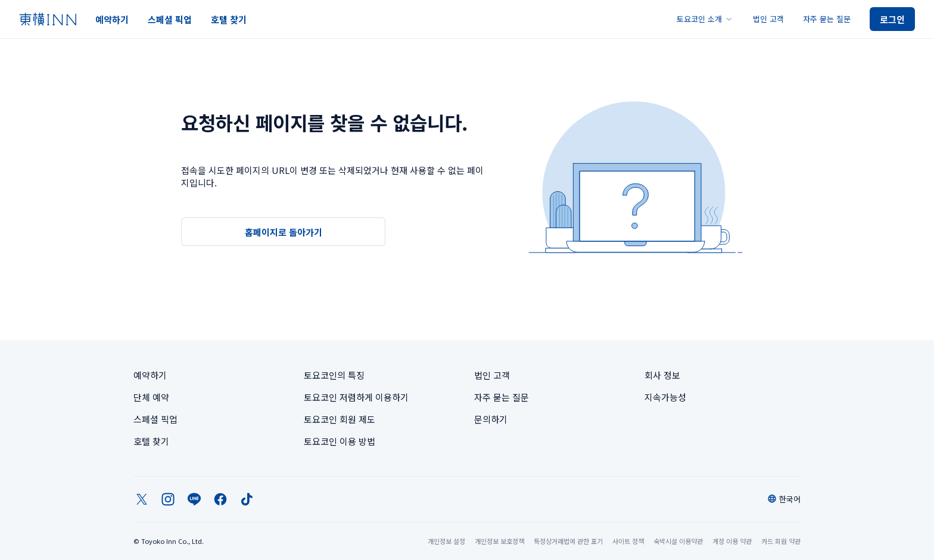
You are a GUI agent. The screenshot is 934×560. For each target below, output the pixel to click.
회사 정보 (662, 375)
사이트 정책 (628, 541)
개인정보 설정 (446, 541)
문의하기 (491, 419)
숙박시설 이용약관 (678, 541)
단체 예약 (151, 397)
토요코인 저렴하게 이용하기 (356, 397)
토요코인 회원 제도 (340, 419)
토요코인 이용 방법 (340, 441)
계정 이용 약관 (732, 541)
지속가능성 (665, 397)
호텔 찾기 (229, 19)
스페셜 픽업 (170, 19)
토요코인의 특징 (334, 375)
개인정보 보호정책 (499, 541)
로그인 (892, 19)
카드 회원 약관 (781, 541)
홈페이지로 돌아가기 (284, 232)
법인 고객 (768, 19)
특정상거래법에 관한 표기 (568, 541)
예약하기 (112, 19)
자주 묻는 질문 (827, 19)
